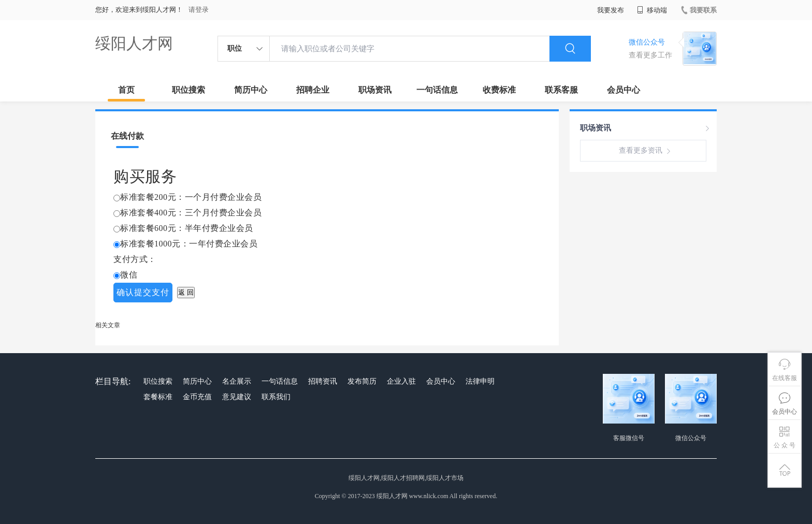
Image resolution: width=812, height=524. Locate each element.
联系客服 (561, 90)
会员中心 (624, 90)
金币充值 (197, 397)
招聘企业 (313, 90)
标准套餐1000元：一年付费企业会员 (189, 244)
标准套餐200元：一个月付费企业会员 (191, 197)
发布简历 (362, 381)
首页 (126, 90)
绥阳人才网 (134, 43)
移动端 (652, 10)
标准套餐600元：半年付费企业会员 (187, 228)
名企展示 (237, 381)
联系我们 (276, 397)
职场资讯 (375, 90)
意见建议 (237, 397)
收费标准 (499, 90)
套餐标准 (158, 397)
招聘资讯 (323, 381)
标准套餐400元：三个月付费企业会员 (191, 213)
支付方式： (135, 259)
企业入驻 (401, 381)
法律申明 (480, 381)
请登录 (199, 10)
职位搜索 (189, 90)
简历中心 (251, 90)
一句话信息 (437, 90)
